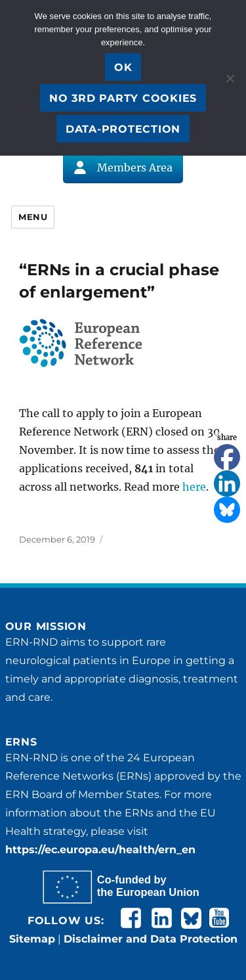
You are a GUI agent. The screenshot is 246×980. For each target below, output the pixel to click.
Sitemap (32, 939)
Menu (33, 217)
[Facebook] (227, 457)
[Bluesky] (227, 510)
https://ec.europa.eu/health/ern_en (100, 850)
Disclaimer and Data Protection (151, 939)
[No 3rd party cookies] (230, 78)
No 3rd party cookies (123, 98)
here (194, 487)
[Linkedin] (227, 483)
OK (123, 67)
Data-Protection (123, 129)
